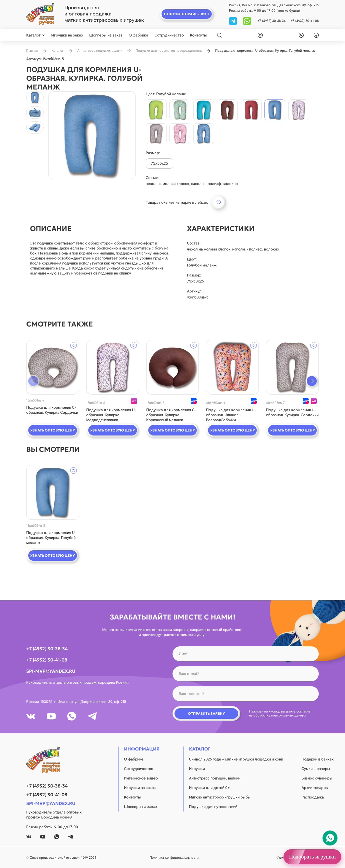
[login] (300, 35)
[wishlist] (259, 35)
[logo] (40, 14)
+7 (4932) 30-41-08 (305, 21)
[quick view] (53, 367)
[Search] (219, 35)
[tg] (233, 21)
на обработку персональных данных (277, 715)
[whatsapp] (247, 21)
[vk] (31, 716)
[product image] (92, 135)
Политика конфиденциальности (174, 858)
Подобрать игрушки (312, 857)
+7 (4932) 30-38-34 (272, 21)
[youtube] (51, 716)
